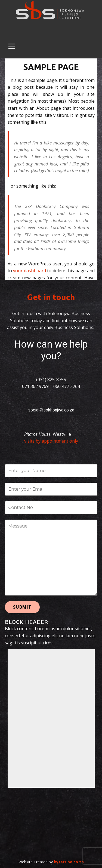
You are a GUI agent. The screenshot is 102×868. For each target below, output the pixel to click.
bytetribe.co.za (69, 862)
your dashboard (30, 271)
